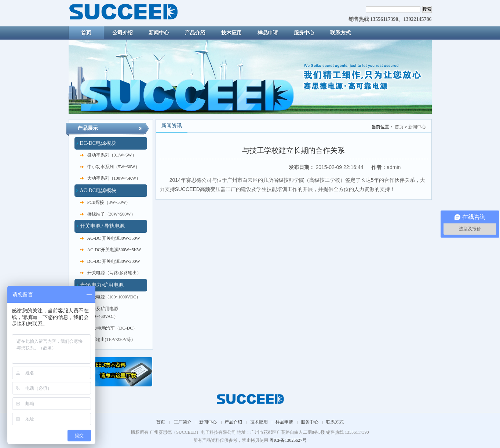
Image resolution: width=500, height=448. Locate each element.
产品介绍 (233, 422)
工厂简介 (183, 422)
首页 (399, 127)
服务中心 (310, 422)
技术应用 (259, 422)
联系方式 (335, 422)
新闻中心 (417, 127)
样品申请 (284, 422)
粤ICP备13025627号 (288, 440)
